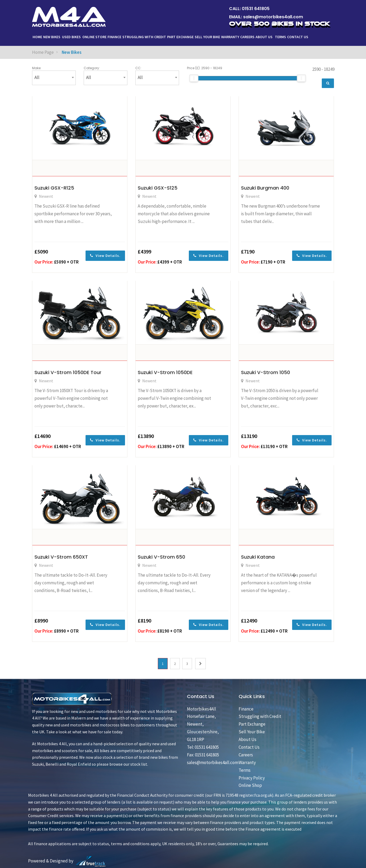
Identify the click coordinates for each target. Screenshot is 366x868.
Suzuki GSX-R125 (54, 188)
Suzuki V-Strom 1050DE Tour (68, 372)
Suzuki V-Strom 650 (161, 557)
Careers (247, 37)
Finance (114, 37)
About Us (264, 37)
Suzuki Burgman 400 (265, 188)
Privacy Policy (252, 778)
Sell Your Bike (207, 37)
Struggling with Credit (144, 37)
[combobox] (54, 78)
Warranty (230, 37)
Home (37, 37)
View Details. (105, 256)
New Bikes (52, 37)
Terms (280, 37)
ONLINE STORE (94, 37)
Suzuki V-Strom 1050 (265, 372)
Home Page (43, 52)
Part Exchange (180, 37)
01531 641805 (256, 9)
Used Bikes (71, 37)
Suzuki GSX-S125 (158, 188)
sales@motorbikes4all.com (273, 17)
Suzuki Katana (258, 557)
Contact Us (298, 37)
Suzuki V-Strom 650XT (61, 557)
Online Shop (250, 785)
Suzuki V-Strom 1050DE (165, 372)
